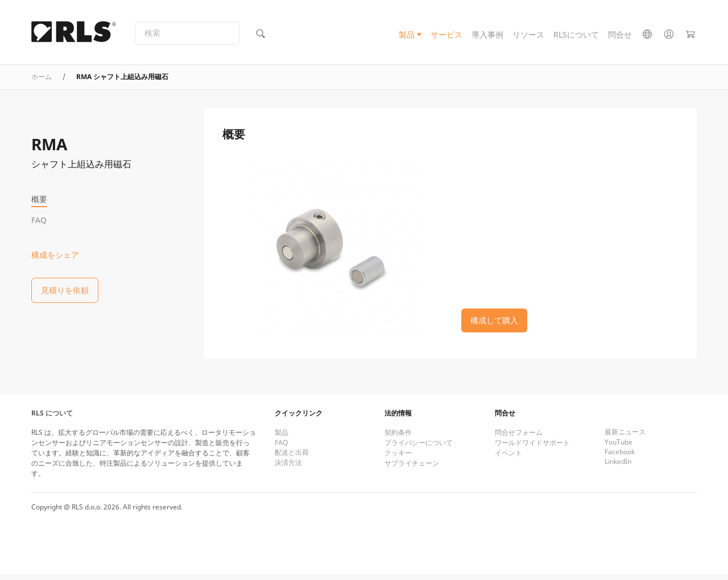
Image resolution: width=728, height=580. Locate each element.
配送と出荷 (292, 458)
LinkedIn (618, 468)
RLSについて (576, 36)
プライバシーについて (419, 449)
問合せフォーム (519, 439)
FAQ (39, 220)
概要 (39, 199)
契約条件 (398, 439)
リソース (528, 36)
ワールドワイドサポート (532, 449)
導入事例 (487, 36)
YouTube (619, 448)
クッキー (398, 459)
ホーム (42, 83)
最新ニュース (625, 438)
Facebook (620, 458)
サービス (446, 36)
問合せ (620, 36)
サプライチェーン (412, 469)
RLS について (52, 419)
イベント (508, 459)
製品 (407, 36)
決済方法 (288, 469)
